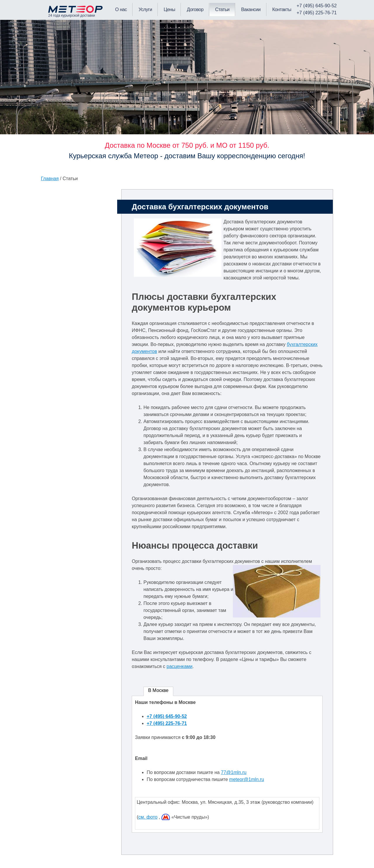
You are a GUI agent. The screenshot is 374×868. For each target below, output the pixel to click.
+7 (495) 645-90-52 (167, 716)
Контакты (282, 9)
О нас (121, 9)
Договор (195, 9)
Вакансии (251, 9)
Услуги (145, 9)
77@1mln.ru (234, 772)
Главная (50, 179)
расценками (180, 666)
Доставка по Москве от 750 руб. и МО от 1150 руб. (187, 145)
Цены (169, 9)
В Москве (158, 690)
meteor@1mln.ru (246, 779)
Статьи (222, 9)
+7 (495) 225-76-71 (167, 723)
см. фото (148, 817)
